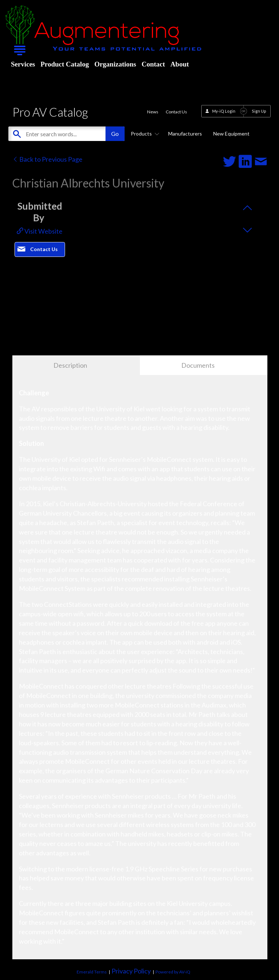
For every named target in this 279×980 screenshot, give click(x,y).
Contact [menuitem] (153, 64)
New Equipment (231, 134)
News (153, 112)
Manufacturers (185, 134)
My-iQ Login (224, 111)
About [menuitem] (180, 64)
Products (144, 134)
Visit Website (40, 231)
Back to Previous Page (47, 159)
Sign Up (259, 111)
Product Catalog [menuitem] (64, 64)
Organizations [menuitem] (115, 64)
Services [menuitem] (23, 64)
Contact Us (176, 112)
